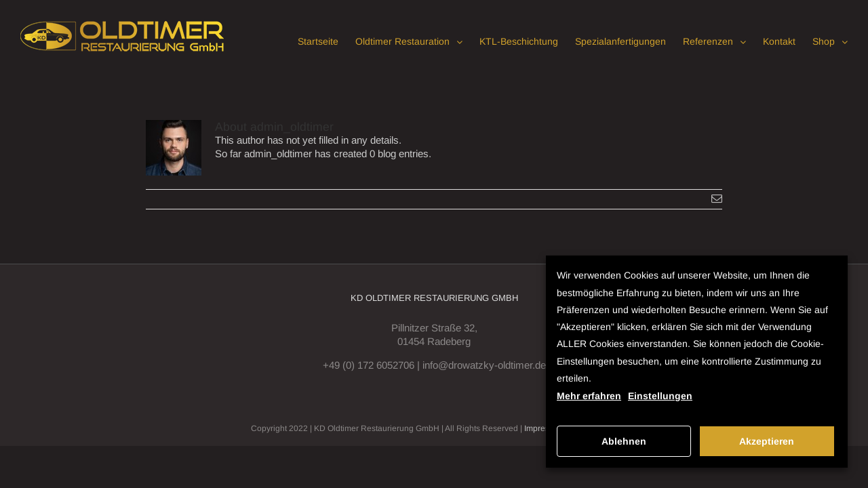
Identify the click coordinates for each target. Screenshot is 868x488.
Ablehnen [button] (624, 441)
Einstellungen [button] (660, 396)
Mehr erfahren (589, 396)
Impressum (545, 428)
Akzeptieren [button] (767, 441)
